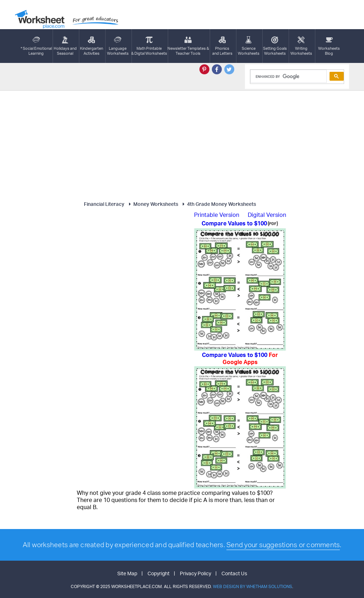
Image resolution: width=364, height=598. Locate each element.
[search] (288, 76)
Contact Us (234, 573)
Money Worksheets (152, 204)
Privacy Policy (196, 573)
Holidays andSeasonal (65, 46)
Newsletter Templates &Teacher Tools (188, 46)
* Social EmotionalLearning (36, 46)
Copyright (159, 573)
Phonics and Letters (222, 46)
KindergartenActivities (92, 46)
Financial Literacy (104, 204)
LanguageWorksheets (118, 46)
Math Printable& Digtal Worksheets (149, 46)
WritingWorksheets (301, 46)
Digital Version (267, 215)
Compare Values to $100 (240, 358)
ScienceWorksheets (249, 46)
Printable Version (217, 215)
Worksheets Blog (329, 46)
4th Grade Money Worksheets (218, 204)
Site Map (127, 573)
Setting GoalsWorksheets (275, 46)
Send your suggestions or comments (283, 545)
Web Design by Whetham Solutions (253, 586)
